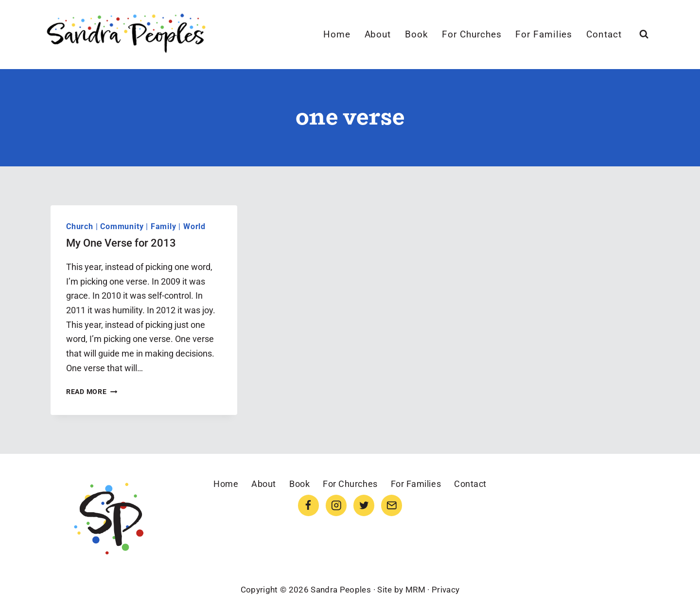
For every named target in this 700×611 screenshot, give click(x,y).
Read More (92, 392)
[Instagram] (336, 505)
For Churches (472, 34)
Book (417, 34)
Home (337, 34)
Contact (604, 34)
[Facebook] (308, 505)
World (194, 226)
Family (164, 226)
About (378, 34)
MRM (415, 590)
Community (122, 226)
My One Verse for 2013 (121, 243)
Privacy (446, 590)
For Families (544, 34)
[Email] (392, 505)
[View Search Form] (644, 34)
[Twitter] (364, 505)
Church (80, 226)
